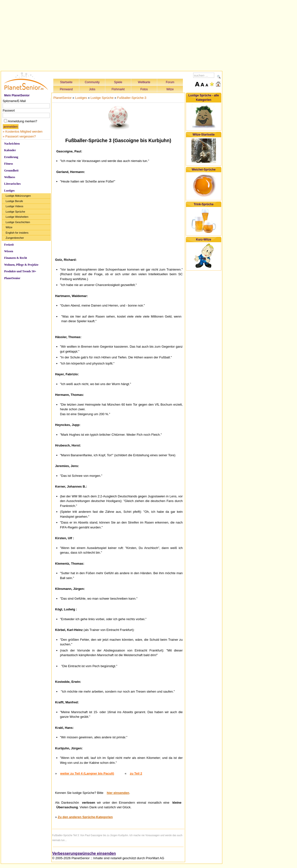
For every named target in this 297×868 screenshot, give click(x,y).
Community (92, 82)
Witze (170, 89)
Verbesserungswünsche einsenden (84, 853)
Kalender (10, 150)
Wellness (10, 177)
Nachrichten (12, 144)
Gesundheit (11, 171)
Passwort (9, 111)
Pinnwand (66, 89)
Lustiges (9, 191)
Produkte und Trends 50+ (20, 271)
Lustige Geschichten (18, 222)
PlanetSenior (12, 278)
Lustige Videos (14, 206)
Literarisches (12, 184)
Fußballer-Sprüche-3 (132, 98)
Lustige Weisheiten (17, 217)
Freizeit (9, 245)
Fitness (9, 164)
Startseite (66, 82)
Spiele (118, 82)
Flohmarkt (118, 89)
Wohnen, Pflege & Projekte (21, 265)
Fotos (144, 89)
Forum (170, 82)
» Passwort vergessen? (19, 136)
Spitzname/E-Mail (14, 101)
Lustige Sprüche (15, 212)
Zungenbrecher (15, 238)
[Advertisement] (112, 35)
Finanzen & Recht (16, 258)
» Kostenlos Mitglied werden (23, 131)
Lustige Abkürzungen (18, 196)
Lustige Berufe (14, 201)
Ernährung (11, 157)
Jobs (92, 89)
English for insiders (17, 233)
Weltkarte (144, 82)
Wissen (9, 251)
